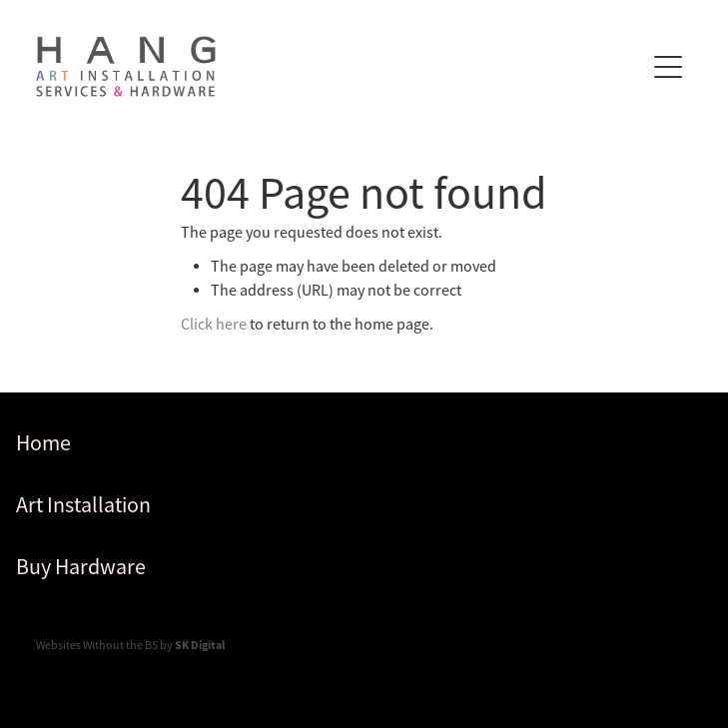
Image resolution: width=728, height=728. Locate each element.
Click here (214, 325)
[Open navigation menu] (668, 67)
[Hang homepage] (340, 66)
